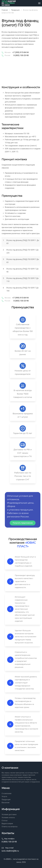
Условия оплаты (8, 818)
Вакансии (6, 803)
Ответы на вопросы (10, 827)
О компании (6, 793)
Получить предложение (23, 523)
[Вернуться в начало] (9, 3)
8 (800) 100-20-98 (21, 55)
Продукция (6, 800)
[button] (39, 3)
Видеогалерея (7, 824)
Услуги (4, 797)
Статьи (4, 821)
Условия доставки (9, 814)
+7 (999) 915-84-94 (21, 52)
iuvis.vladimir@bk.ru (10, 851)
